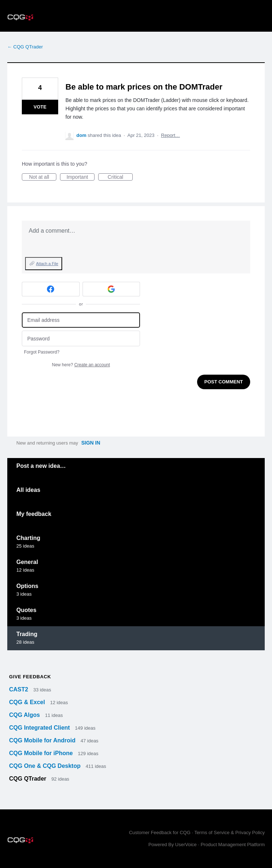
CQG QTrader (29, 779)
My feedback (34, 514)
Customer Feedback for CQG (160, 833)
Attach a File (47, 264)
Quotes (26, 610)
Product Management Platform (233, 845)
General (27, 562)
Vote (40, 107)
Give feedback (30, 677)
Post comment (224, 382)
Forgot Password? (42, 352)
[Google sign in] (111, 289)
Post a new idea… (41, 466)
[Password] (81, 338)
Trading (27, 634)
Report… (171, 135)
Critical (120, 177)
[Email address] (81, 320)
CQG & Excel (28, 702)
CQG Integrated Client (40, 728)
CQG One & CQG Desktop (46, 766)
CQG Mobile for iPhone (42, 753)
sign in (91, 443)
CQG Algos (25, 715)
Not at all (43, 177)
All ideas (28, 490)
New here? (81, 365)
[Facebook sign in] (51, 289)
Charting (28, 538)
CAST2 (19, 689)
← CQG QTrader (25, 47)
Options (27, 586)
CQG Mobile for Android (43, 740)
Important (81, 177)
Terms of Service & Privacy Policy (229, 833)
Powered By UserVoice (173, 845)
